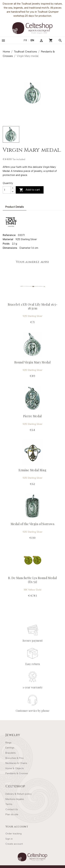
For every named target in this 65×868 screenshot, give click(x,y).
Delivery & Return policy (18, 794)
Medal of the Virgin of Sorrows (32, 524)
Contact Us (12, 809)
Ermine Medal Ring (32, 470)
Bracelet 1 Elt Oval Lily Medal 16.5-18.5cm (33, 306)
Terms (9, 804)
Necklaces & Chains (16, 763)
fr (26, 40)
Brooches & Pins (15, 758)
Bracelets (11, 753)
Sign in (9, 839)
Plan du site (12, 814)
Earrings (10, 748)
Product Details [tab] (15, 207)
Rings (8, 743)
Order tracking (14, 834)
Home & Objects (15, 768)
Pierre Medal (32, 416)
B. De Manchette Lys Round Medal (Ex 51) (32, 580)
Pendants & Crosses (17, 773)
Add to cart (30, 190)
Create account (14, 844)
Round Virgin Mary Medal (32, 362)
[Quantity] (7, 190)
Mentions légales (15, 799)
